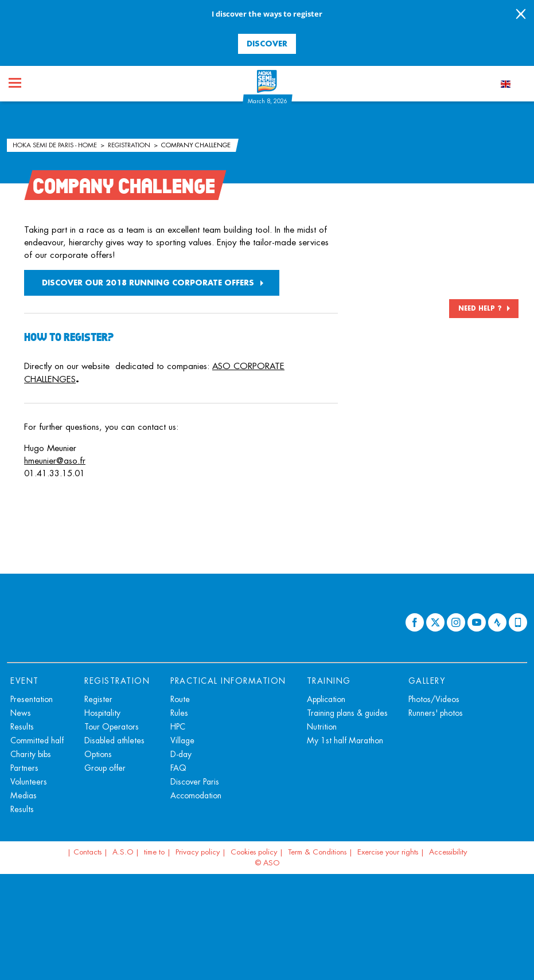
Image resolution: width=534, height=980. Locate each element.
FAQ (178, 768)
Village (182, 740)
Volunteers (29, 782)
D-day (181, 754)
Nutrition (322, 727)
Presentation (32, 699)
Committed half (37, 740)
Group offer (105, 768)
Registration (130, 145)
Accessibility (448, 852)
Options (98, 754)
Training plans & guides (347, 713)
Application (326, 699)
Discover (267, 43)
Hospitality (102, 713)
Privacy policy (198, 852)
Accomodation (196, 795)
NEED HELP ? (480, 308)
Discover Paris (195, 782)
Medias (24, 795)
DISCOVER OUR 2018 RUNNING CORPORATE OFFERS (148, 282)
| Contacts (84, 852)
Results (22, 727)
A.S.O (123, 852)
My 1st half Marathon (345, 740)
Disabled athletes (114, 740)
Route (180, 699)
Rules (179, 713)
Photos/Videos (434, 699)
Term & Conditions (317, 852)
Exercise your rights (388, 852)
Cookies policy (254, 852)
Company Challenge (196, 145)
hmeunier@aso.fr (55, 460)
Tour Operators (112, 727)
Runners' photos (436, 713)
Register (98, 699)
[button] (36, 490)
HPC (178, 727)
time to (154, 852)
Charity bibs (31, 754)
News (21, 713)
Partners (24, 768)
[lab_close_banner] (521, 15)
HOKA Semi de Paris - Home (56, 145)
